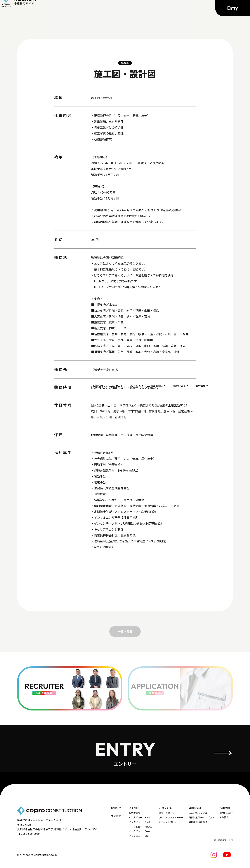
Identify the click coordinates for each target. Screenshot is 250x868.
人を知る (136, 8)
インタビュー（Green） (141, 831)
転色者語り (135, 813)
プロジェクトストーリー (171, 817)
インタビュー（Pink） (140, 822)
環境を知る (179, 8)
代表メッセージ (167, 813)
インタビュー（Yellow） (141, 827)
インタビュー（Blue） (140, 817)
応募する (125, 580)
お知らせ (98, 8)
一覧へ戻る (125, 631)
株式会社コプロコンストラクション (38, 820)
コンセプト (117, 8)
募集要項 (224, 817)
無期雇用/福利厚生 (198, 822)
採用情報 (200, 8)
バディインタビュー (169, 822)
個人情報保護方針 (222, 840)
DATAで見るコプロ (198, 813)
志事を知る (157, 8)
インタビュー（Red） (140, 836)
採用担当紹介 (226, 813)
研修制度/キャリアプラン (201, 817)
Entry (233, 8)
